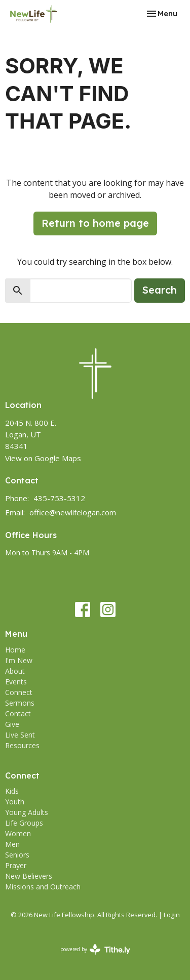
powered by (95, 949)
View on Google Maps (43, 458)
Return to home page (95, 223)
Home (15, 650)
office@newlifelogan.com (73, 512)
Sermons (20, 703)
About (15, 671)
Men (12, 844)
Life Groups (24, 823)
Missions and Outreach (43, 887)
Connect (19, 692)
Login (172, 915)
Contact (18, 713)
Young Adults (27, 812)
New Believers (29, 876)
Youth (15, 802)
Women (18, 833)
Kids (12, 791)
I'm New (19, 660)
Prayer (16, 865)
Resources (22, 745)
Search (160, 290)
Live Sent (20, 735)
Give (12, 724)
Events (16, 682)
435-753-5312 (59, 498)
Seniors (17, 855)
